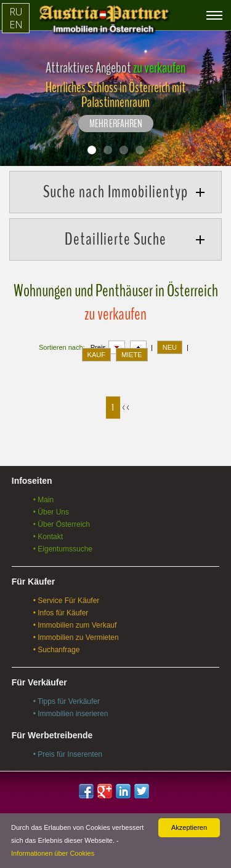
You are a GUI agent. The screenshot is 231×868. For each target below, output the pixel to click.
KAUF (96, 355)
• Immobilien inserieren (71, 714)
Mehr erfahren (116, 124)
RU (16, 12)
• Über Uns (51, 512)
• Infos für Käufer (61, 613)
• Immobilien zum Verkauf (75, 625)
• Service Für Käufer (67, 601)
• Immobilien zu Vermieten (76, 637)
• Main (44, 500)
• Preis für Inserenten (68, 754)
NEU (170, 347)
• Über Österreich (62, 524)
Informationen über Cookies (53, 853)
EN (16, 25)
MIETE (132, 355)
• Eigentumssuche (63, 549)
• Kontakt (48, 537)
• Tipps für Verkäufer (67, 701)
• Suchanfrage (57, 650)
